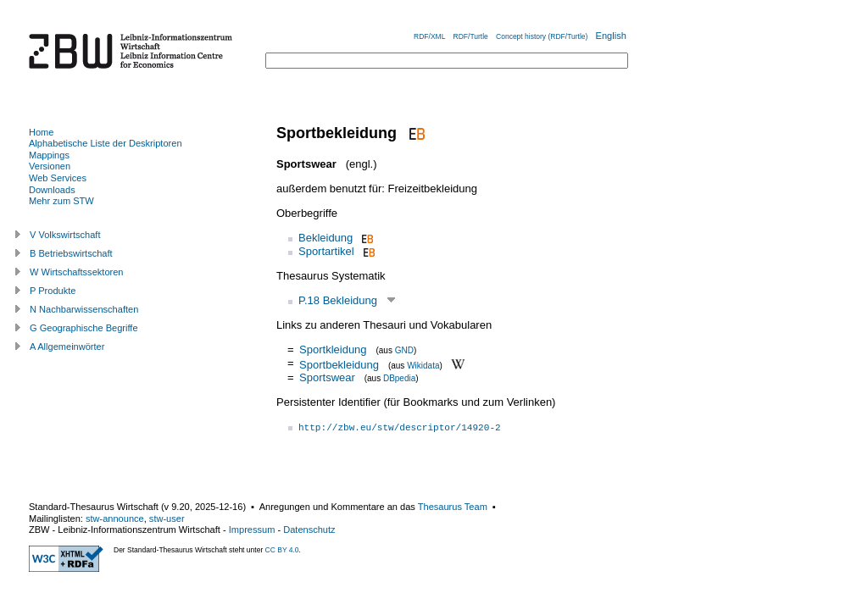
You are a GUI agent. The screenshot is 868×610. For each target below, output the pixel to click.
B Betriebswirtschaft (71, 253)
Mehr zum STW (61, 201)
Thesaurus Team (453, 507)
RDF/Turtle (471, 36)
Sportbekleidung (339, 364)
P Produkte (53, 291)
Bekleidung (325, 238)
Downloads (52, 190)
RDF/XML (429, 36)
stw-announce (115, 518)
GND (404, 350)
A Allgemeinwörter (67, 347)
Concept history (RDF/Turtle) (542, 36)
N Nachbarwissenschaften (84, 309)
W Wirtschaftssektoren (77, 272)
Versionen (50, 166)
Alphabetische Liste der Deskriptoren (106, 143)
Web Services (58, 178)
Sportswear (327, 377)
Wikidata (423, 365)
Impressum (252, 530)
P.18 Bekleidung (338, 300)
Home (41, 132)
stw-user (167, 518)
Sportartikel (326, 251)
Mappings (49, 155)
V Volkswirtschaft (65, 235)
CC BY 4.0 (282, 550)
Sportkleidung (333, 349)
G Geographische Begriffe (84, 328)
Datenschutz (309, 530)
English (611, 36)
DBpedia (399, 378)
